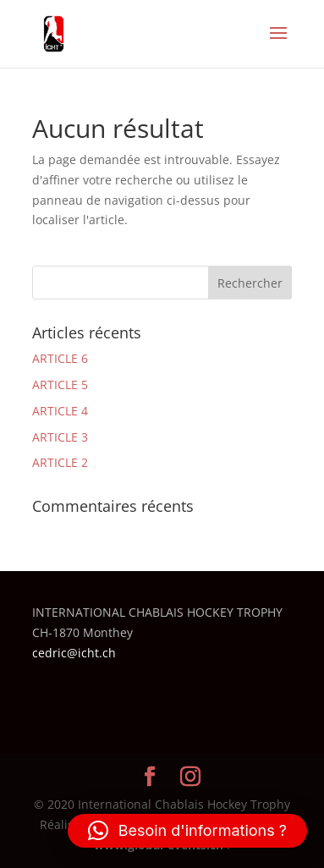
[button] (187, 831)
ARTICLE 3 (60, 437)
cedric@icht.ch (74, 653)
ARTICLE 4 (60, 411)
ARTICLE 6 (60, 358)
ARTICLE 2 (60, 462)
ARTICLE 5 (60, 385)
